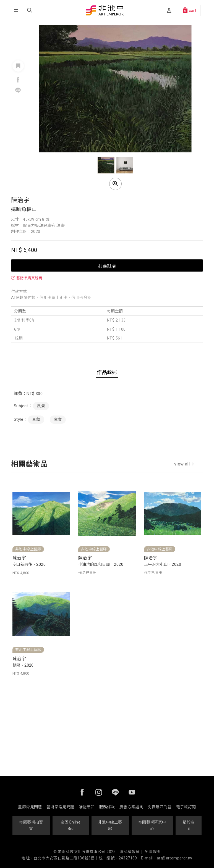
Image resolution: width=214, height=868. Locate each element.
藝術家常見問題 (60, 807)
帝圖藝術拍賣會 (31, 825)
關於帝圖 (188, 825)
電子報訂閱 (186, 807)
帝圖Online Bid (71, 825)
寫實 (58, 419)
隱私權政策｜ (132, 852)
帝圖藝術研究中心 (152, 825)
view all (184, 464)
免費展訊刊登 (160, 807)
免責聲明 (153, 852)
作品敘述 (107, 372)
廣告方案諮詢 (131, 807)
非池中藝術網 (105, 11)
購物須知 (87, 807)
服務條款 (107, 807)
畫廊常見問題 (30, 807)
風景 (41, 406)
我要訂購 (107, 265)
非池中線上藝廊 (110, 825)
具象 (36, 419)
